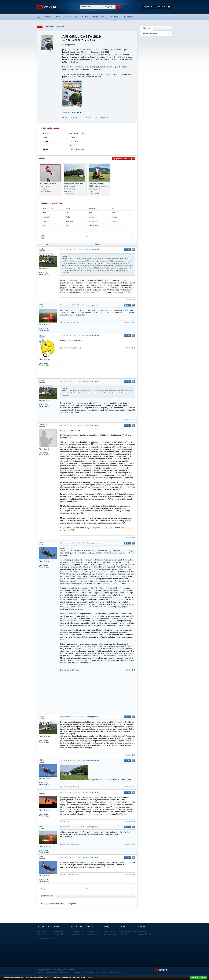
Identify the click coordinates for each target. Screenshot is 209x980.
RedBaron (48, 191)
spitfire (73, 137)
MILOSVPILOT (48, 208)
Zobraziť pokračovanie (72, 112)
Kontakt (57, 972)
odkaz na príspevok (92, 249)
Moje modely (43, 273)
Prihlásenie (148, 7)
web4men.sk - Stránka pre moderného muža (105, 972)
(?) (134, 300)
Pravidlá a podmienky (45, 972)
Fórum (58, 17)
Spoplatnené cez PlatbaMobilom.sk (74, 972)
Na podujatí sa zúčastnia (52, 203)
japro (90, 213)
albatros (114, 221)
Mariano (115, 213)
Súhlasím (128, 300)
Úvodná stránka (50, 27)
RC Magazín (129, 17)
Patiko (68, 217)
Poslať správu (44, 275)
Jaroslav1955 (93, 225)
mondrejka (46, 217)
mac (44, 225)
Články (95, 17)
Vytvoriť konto (160, 7)
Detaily (90, 978)
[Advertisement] (92, 373)
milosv (68, 208)
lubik (67, 213)
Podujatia (115, 17)
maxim (41, 335)
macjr (68, 225)
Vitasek (114, 217)
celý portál (109, 7)
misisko (91, 217)
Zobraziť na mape (150, 33)
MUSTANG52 (93, 221)
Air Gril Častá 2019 (48, 184)
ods (113, 208)
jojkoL (45, 213)
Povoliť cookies (198, 978)
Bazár (105, 17)
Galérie (85, 17)
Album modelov (71, 17)
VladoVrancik (93, 208)
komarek (46, 221)
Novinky (47, 17)
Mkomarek (69, 221)
